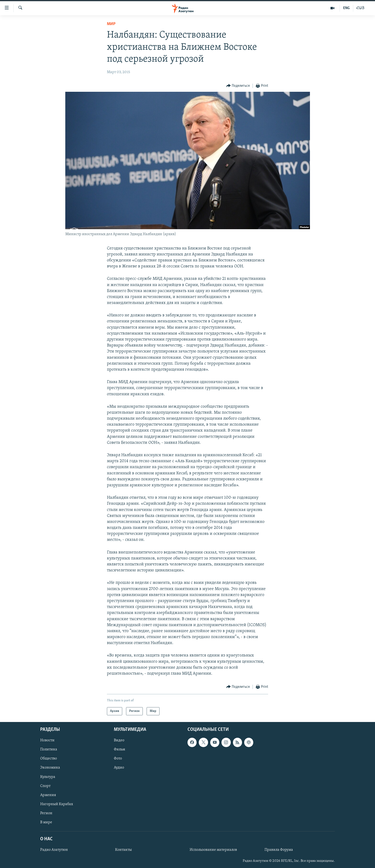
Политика (49, 750)
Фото (118, 759)
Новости (47, 741)
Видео (119, 741)
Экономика (50, 768)
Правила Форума (279, 850)
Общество (49, 759)
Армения (48, 795)
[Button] (238, 86)
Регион (46, 813)
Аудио (119, 768)
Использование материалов (213, 850)
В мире (46, 822)
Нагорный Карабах (57, 804)
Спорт (45, 786)
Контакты (123, 850)
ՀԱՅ (360, 8)
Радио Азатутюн (54, 850)
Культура (48, 777)
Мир (111, 24)
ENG (346, 8)
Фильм (119, 750)
